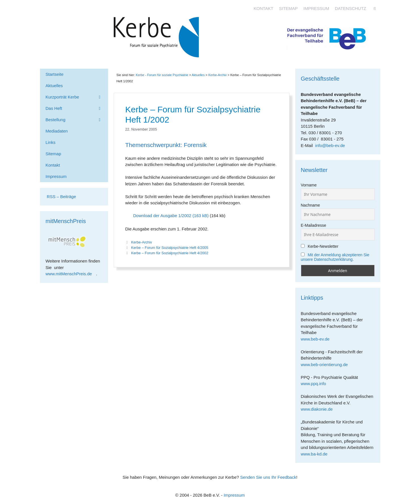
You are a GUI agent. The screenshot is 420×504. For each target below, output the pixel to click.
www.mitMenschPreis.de (71, 274)
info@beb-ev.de (330, 145)
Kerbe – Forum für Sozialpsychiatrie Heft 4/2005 (170, 248)
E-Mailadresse (314, 225)
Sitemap (288, 8)
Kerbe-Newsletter (320, 246)
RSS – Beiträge (61, 197)
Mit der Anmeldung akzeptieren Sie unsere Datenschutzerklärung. (335, 257)
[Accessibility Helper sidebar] (413, 7)
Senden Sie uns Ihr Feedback (268, 477)
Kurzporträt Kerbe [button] (77, 97)
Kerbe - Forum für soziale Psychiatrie (162, 75)
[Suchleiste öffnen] (374, 9)
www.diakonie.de (319, 409)
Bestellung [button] (77, 120)
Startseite (55, 74)
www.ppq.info (316, 384)
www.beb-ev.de (317, 339)
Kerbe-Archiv (142, 242)
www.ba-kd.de (316, 454)
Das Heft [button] (77, 108)
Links (51, 142)
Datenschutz (351, 8)
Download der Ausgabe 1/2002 (162, 216)
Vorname (309, 185)
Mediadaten (57, 131)
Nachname (311, 205)
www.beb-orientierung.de (326, 365)
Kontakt (263, 8)
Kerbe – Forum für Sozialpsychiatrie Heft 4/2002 (170, 253)
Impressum (316, 8)
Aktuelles (198, 75)
